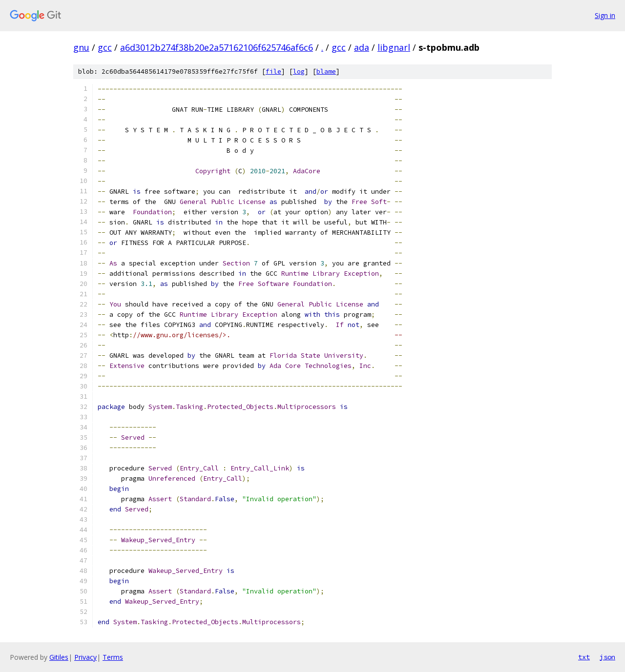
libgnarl (394, 47)
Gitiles (59, 657)
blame (326, 71)
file (273, 71)
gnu (81, 47)
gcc (105, 47)
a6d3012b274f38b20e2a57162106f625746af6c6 (217, 47)
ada (362, 47)
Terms (113, 657)
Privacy (85, 657)
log (299, 71)
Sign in (605, 15)
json (607, 657)
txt (584, 657)
